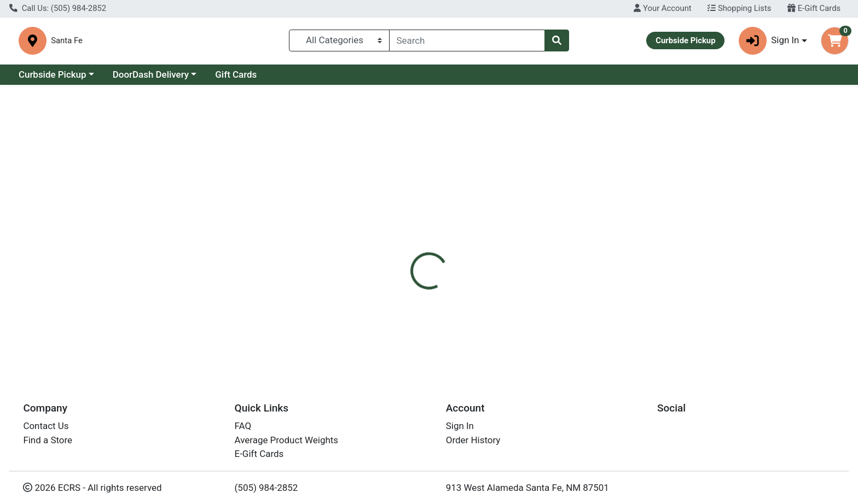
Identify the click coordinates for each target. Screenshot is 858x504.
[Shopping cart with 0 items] (835, 41)
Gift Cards (236, 76)
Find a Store (48, 444)
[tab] (388, 234)
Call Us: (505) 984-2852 (58, 8)
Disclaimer (440, 235)
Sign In (460, 431)
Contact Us (46, 431)
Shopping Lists (739, 8)
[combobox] (467, 41)
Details (388, 235)
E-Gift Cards (814, 8)
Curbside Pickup (53, 76)
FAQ (243, 431)
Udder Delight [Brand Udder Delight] (499, 304)
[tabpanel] (608, 308)
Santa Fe (273, 41)
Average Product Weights (286, 444)
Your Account (662, 8)
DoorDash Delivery (151, 76)
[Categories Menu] (339, 41)
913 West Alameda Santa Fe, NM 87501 (527, 492)
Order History (473, 444)
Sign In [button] (769, 41)
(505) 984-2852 (266, 492)
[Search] (467, 41)
